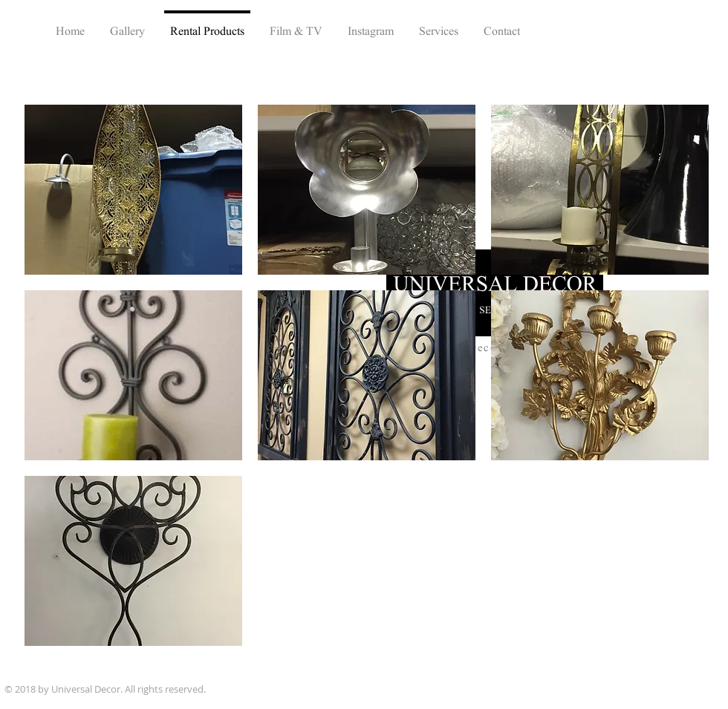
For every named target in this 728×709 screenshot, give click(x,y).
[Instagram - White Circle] (711, 689)
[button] (133, 190)
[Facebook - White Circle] (673, 689)
